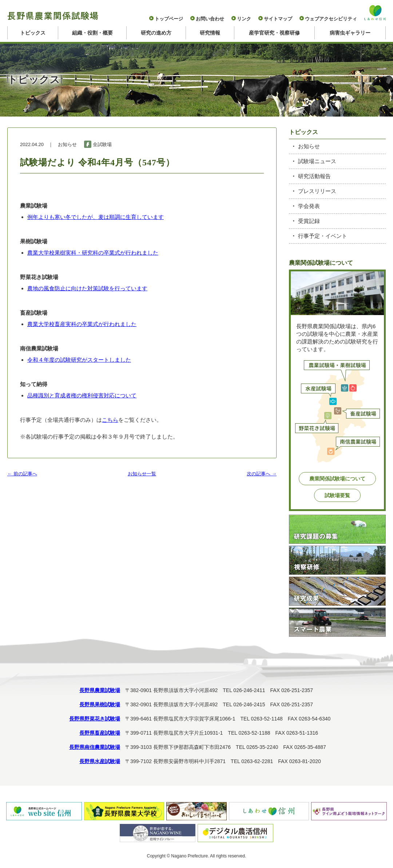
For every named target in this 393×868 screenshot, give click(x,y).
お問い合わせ (210, 19)
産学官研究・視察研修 (274, 33)
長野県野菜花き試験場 (95, 719)
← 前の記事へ (22, 474)
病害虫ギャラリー (350, 33)
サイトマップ (278, 19)
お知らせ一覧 (142, 474)
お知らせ (309, 146)
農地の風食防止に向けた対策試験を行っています (87, 288)
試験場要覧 (337, 495)
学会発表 (309, 206)
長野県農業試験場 (100, 690)
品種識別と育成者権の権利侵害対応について (82, 395)
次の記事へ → (262, 474)
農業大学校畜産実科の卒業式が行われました (82, 324)
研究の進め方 (156, 33)
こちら (110, 420)
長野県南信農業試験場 (95, 747)
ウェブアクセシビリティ (331, 19)
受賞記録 (309, 221)
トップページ (169, 19)
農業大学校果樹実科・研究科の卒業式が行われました (93, 253)
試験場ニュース (317, 161)
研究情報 (210, 33)
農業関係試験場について (337, 479)
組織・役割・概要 (92, 33)
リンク (244, 19)
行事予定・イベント (323, 236)
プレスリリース (317, 191)
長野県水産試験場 (100, 761)
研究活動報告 (314, 176)
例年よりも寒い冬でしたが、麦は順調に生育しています (96, 217)
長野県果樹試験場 (100, 704)
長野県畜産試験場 (100, 733)
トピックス (33, 33)
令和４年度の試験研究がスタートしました (79, 360)
